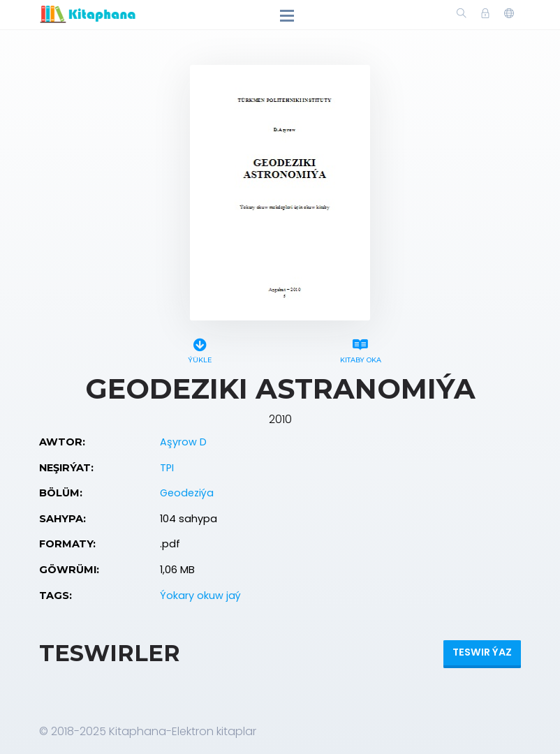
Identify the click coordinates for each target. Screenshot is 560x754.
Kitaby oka (360, 349)
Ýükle (200, 349)
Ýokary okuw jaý (200, 596)
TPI (167, 468)
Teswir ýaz (482, 652)
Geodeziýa (187, 493)
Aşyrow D (183, 442)
